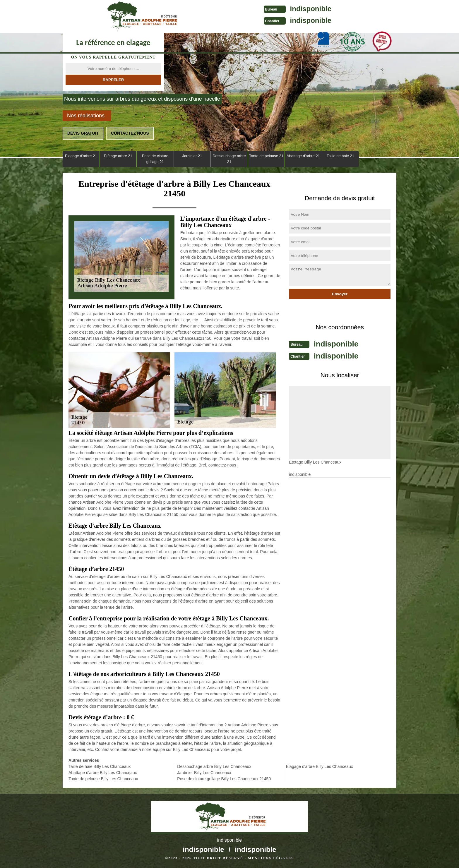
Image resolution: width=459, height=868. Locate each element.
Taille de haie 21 (340, 156)
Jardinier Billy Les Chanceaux (204, 773)
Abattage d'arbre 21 (303, 156)
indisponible (241, 9)
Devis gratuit (83, 133)
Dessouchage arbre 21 (229, 159)
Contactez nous (130, 133)
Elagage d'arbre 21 (81, 156)
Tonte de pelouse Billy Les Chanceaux (103, 779)
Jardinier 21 (192, 156)
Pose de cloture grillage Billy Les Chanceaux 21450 (224, 779)
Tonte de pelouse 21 (266, 156)
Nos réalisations (86, 116)
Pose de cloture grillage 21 (155, 159)
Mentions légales (271, 858)
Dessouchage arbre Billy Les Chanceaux (214, 766)
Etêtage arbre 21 (118, 156)
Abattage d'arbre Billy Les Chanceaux (103, 773)
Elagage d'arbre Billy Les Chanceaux (320, 766)
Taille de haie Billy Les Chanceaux (100, 766)
